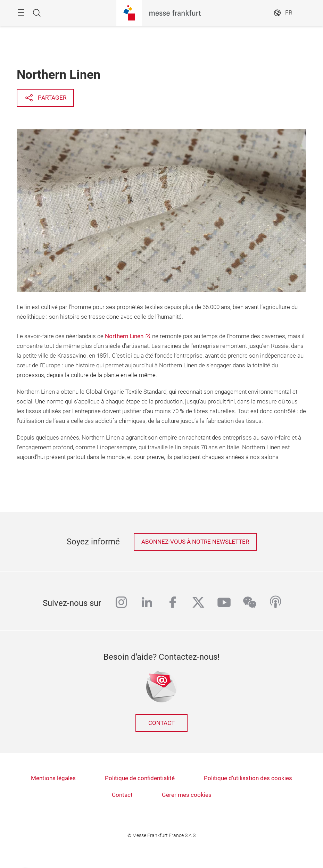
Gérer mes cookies (187, 795)
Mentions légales (53, 778)
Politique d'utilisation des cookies (248, 778)
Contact (161, 723)
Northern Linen (124, 336)
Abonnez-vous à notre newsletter (195, 542)
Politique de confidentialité (140, 778)
